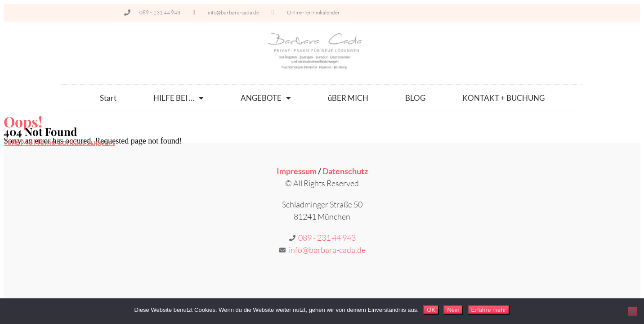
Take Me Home (30, 142)
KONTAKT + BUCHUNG (503, 98)
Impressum (297, 171)
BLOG (415, 98)
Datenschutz (345, 171)
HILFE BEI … (179, 98)
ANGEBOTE (266, 98)
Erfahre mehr (489, 310)
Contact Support (86, 142)
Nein (453, 310)
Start (108, 98)
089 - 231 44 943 (327, 238)
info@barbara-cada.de (327, 250)
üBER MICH (348, 98)
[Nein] (633, 311)
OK (431, 310)
